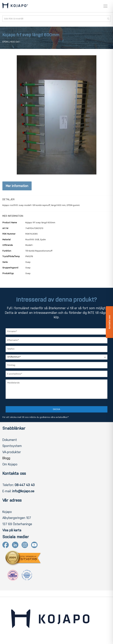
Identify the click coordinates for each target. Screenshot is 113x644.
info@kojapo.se (23, 491)
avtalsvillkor (62, 417)
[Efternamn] (56, 340)
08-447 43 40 (25, 485)
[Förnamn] (56, 331)
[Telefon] (56, 349)
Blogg (6, 458)
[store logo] (15, 6)
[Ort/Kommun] (56, 357)
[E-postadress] (56, 374)
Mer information (17, 186)
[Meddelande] (56, 389)
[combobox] (56, 19)
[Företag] (56, 365)
